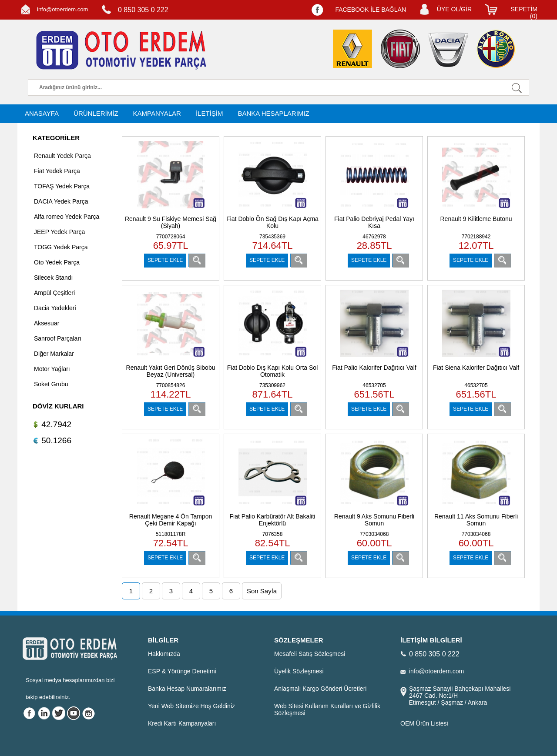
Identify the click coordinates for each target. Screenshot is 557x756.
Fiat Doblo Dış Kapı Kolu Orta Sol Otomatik (273, 371)
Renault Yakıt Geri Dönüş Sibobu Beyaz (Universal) (171, 371)
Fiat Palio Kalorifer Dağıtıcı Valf (374, 368)
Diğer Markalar (54, 354)
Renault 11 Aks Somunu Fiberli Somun (476, 520)
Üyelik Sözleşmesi (299, 671)
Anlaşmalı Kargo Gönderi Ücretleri (320, 689)
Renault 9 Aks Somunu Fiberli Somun (374, 520)
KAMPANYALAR (157, 113)
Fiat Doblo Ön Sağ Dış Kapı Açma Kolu (272, 222)
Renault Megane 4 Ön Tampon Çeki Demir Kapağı (171, 520)
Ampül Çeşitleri (54, 293)
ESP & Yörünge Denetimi (182, 671)
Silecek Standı (54, 278)
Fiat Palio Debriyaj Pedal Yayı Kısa (374, 222)
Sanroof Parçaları (58, 338)
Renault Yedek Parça (62, 156)
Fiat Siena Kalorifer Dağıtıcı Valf (476, 368)
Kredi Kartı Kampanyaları (182, 723)
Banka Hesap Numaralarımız (187, 689)
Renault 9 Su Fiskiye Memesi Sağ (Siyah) (171, 222)
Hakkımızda (164, 654)
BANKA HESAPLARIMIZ (273, 113)
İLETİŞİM (210, 113)
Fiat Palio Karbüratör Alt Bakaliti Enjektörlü (273, 520)
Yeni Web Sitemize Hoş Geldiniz (191, 706)
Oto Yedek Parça (57, 262)
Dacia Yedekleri (55, 308)
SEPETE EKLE (165, 260)
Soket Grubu (51, 384)
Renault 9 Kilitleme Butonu (476, 219)
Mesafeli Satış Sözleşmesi (310, 654)
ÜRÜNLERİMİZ (96, 113)
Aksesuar (47, 323)
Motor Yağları (52, 369)
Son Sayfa (262, 591)
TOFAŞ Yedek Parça (62, 186)
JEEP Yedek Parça (59, 232)
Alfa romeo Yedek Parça (67, 217)
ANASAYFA (42, 113)
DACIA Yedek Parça (61, 201)
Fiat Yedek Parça (57, 171)
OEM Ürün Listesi (424, 723)
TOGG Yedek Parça (61, 247)
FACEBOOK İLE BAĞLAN (371, 10)
